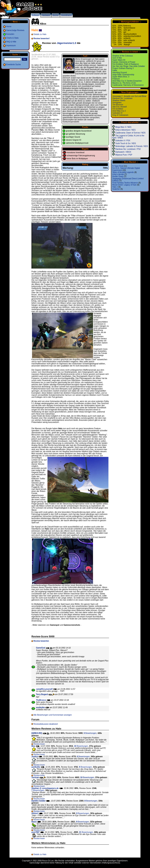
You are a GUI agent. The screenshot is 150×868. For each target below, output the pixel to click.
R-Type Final (118, 166)
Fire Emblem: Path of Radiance (126, 64)
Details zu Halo (40, 34)
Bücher (56, 15)
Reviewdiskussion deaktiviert (46, 724)
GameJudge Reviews (15, 30)
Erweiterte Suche (14, 65)
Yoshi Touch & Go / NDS (126, 143)
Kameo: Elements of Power (124, 62)
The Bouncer (118, 105)
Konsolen (10, 34)
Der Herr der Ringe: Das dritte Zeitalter (129, 66)
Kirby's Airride (118, 174)
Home (9, 27)
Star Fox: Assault (120, 107)
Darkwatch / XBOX (123, 152)
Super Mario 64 (119, 60)
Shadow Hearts (119, 100)
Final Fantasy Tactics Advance (125, 183)
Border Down (118, 176)
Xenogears (117, 103)
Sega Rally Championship (123, 75)
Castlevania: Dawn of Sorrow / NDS (130, 133)
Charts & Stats (12, 38)
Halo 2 (115, 187)
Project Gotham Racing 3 (123, 68)
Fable (115, 70)
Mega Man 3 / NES (123, 127)
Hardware (46, 15)
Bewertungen (90, 733)
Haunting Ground (120, 73)
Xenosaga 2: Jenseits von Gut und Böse (129, 96)
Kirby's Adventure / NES (125, 130)
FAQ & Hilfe (11, 42)
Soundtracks (67, 15)
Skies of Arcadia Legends (123, 172)
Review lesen (39, 744)
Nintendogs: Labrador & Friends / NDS (132, 146)
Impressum (11, 46)
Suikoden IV (117, 113)
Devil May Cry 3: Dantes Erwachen (127, 81)
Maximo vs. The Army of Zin (124, 83)
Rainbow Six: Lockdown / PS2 (128, 149)
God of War (117, 58)
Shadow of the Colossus (123, 56)
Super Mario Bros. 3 (121, 77)
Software (36, 15)
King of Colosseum (120, 115)
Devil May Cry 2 (119, 111)
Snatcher (116, 189)
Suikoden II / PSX (123, 141)
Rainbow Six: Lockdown (122, 98)
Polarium (116, 79)
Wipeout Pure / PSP (124, 155)
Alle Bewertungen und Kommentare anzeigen (53, 715)
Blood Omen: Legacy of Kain (124, 185)
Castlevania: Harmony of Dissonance (128, 85)
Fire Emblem (118, 109)
